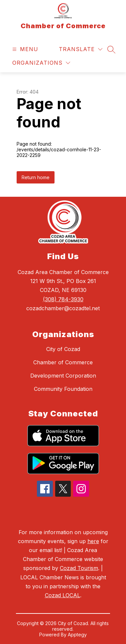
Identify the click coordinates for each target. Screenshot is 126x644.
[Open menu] (24, 49)
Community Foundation (63, 389)
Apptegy (77, 635)
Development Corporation (63, 376)
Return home (36, 177)
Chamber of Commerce (63, 362)
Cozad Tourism (79, 568)
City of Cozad (63, 349)
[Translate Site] (81, 49)
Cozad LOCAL (63, 595)
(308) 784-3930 (63, 299)
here (93, 541)
